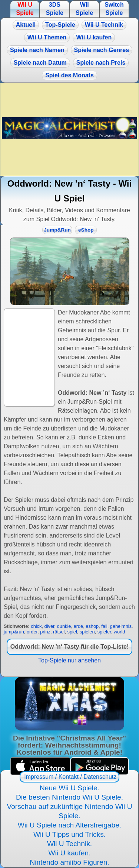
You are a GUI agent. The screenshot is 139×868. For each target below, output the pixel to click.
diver (49, 626)
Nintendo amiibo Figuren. (69, 862)
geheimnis (121, 626)
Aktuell (26, 25)
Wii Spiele (84, 9)
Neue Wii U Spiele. (69, 788)
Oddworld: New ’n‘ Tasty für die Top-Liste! (69, 647)
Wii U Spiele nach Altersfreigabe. (69, 825)
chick (36, 626)
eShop (86, 230)
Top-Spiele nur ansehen (69, 660)
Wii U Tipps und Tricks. (69, 834)
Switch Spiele (114, 9)
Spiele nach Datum (40, 63)
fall (104, 626)
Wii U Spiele (25, 9)
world (120, 632)
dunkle (64, 626)
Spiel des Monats (69, 75)
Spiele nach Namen (37, 50)
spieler (104, 632)
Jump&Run (57, 230)
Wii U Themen (47, 37)
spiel (72, 632)
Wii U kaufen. (69, 853)
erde (79, 626)
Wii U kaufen (94, 37)
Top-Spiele (60, 25)
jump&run (14, 632)
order (32, 632)
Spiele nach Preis (101, 63)
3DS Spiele (55, 9)
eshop (92, 626)
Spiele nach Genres (102, 50)
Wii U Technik (104, 25)
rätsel (59, 632)
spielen (87, 632)
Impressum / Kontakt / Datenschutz (69, 777)
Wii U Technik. (69, 844)
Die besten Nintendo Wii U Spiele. (69, 797)
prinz (45, 632)
